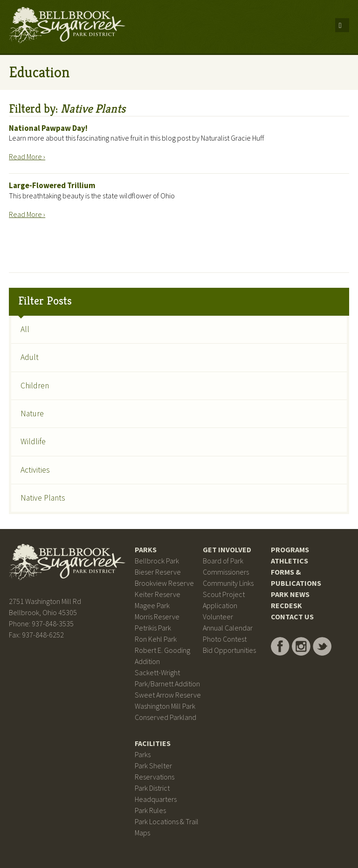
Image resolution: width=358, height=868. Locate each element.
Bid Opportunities (229, 650)
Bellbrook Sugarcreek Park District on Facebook (280, 646)
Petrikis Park (153, 628)
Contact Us (292, 617)
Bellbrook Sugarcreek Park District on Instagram (301, 646)
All (25, 329)
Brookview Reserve (164, 583)
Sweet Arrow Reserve (168, 695)
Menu (342, 25)
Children (35, 386)
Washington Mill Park (165, 706)
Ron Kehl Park (156, 639)
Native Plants (43, 498)
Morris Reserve (157, 617)
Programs (290, 549)
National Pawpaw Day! (48, 128)
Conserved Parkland (165, 717)
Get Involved (227, 549)
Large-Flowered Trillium (52, 185)
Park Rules (150, 810)
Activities (35, 470)
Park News (290, 594)
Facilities (153, 743)
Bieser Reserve (158, 572)
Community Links (228, 583)
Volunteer (218, 617)
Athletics (289, 561)
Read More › (27, 156)
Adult (30, 357)
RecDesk (286, 605)
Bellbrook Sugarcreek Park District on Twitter (322, 646)
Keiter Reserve (158, 594)
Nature (32, 414)
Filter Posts (45, 301)
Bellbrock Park (157, 561)
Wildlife (33, 441)
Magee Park (152, 605)
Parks (146, 549)
